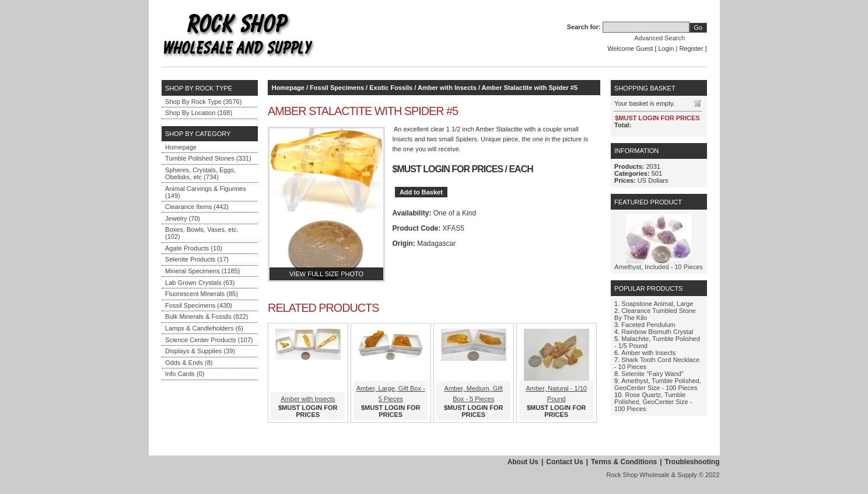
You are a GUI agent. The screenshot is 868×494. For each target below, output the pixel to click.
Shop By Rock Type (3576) (203, 102)
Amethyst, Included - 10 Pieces (659, 267)
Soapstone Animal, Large (657, 304)
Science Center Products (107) (209, 340)
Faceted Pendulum (648, 325)
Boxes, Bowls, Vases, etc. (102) (202, 233)
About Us (523, 462)
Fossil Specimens (337, 88)
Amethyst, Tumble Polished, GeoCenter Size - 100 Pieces (658, 384)
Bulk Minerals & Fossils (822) (206, 316)
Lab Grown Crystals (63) (200, 283)
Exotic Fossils (391, 88)
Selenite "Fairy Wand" (652, 374)
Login (666, 48)
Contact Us (564, 462)
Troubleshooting (692, 462)
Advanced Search (659, 38)
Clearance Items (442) (197, 207)
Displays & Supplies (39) (200, 351)
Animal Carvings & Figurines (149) (206, 192)
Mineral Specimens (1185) (202, 271)
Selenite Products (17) (197, 259)
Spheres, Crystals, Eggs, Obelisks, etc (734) (200, 173)
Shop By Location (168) (199, 113)
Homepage (181, 147)
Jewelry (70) (183, 218)
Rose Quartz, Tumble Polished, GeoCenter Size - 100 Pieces (653, 402)
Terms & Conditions (624, 462)
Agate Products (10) (194, 248)
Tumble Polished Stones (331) (208, 158)
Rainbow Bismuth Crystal (657, 332)
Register (691, 48)
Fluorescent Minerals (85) (202, 294)
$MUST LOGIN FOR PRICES (447, 169)
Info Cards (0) (185, 374)
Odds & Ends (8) (189, 363)
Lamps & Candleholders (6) (204, 328)
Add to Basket (421, 192)
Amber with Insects (447, 88)
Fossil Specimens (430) (199, 305)
